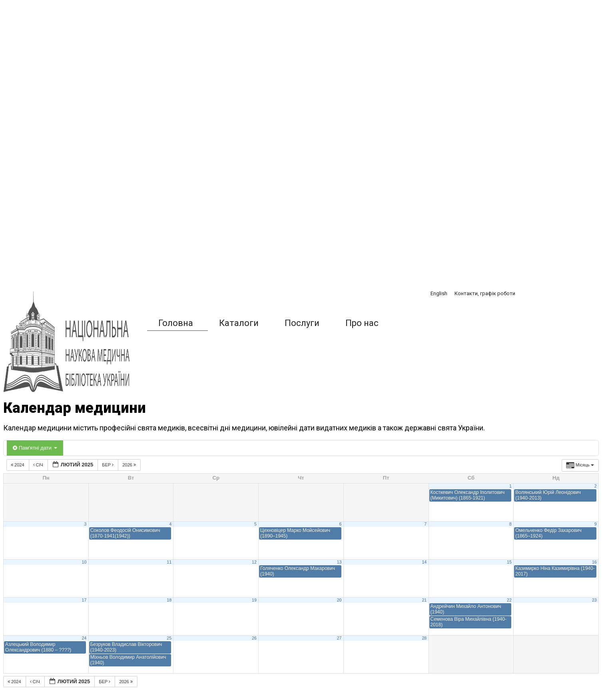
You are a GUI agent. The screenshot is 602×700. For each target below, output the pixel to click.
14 (424, 562)
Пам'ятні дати (35, 448)
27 (339, 638)
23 (594, 600)
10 (84, 562)
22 (509, 600)
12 (254, 562)
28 (424, 638)
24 (84, 638)
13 (339, 562)
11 (169, 562)
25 (169, 638)
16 (594, 562)
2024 (18, 465)
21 (424, 600)
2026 (130, 465)
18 (169, 600)
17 (84, 600)
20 (339, 600)
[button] (409, 323)
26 (254, 638)
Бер (108, 465)
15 (509, 562)
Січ (39, 465)
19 (254, 600)
